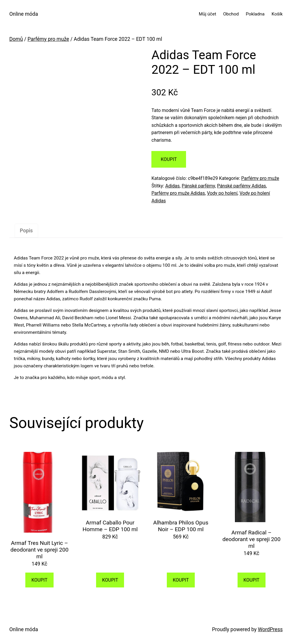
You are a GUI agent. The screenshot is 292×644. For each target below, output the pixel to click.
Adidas (172, 186)
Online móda (24, 14)
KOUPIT (169, 159)
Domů (16, 39)
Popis (26, 231)
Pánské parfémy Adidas (241, 186)
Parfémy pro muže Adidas (178, 193)
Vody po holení (222, 193)
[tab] (26, 231)
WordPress (270, 629)
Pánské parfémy (198, 186)
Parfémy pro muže (48, 39)
